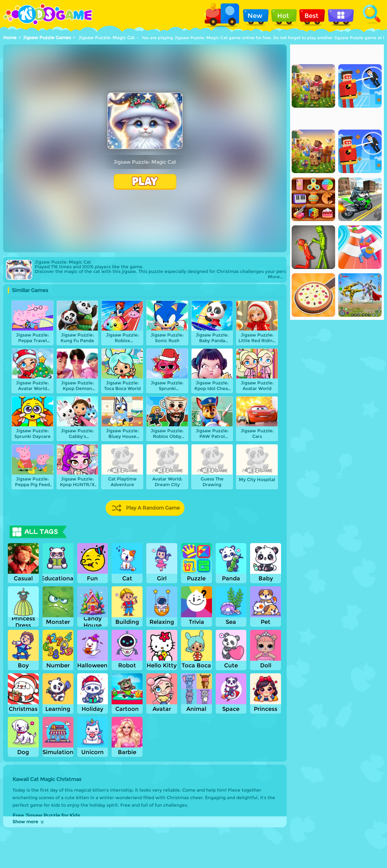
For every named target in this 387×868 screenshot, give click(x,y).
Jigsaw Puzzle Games (47, 38)
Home (10, 38)
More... (276, 277)
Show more (29, 822)
